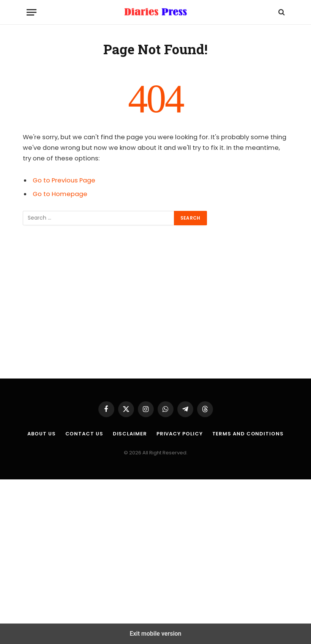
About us (41, 434)
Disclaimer (130, 434)
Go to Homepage (60, 194)
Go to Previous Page (64, 180)
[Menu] (32, 12)
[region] (155, 302)
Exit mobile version (155, 634)
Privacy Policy (180, 434)
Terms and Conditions (248, 434)
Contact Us (84, 434)
